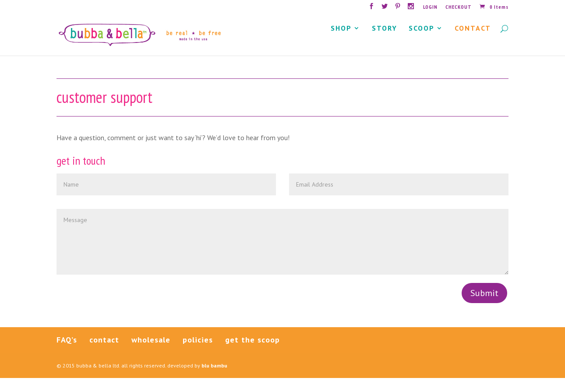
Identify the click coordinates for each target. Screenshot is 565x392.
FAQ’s (67, 353)
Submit (484, 307)
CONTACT (473, 43)
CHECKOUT (459, 7)
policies (198, 353)
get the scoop (252, 353)
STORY (385, 43)
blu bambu (214, 379)
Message (282, 255)
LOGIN (430, 7)
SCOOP (422, 43)
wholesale (151, 353)
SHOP (341, 43)
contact (104, 353)
